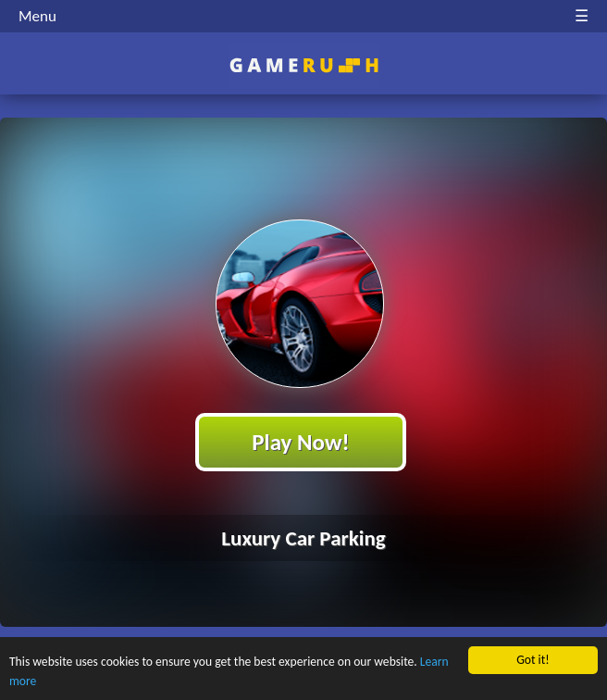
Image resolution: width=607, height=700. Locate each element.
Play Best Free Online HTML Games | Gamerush (304, 65)
